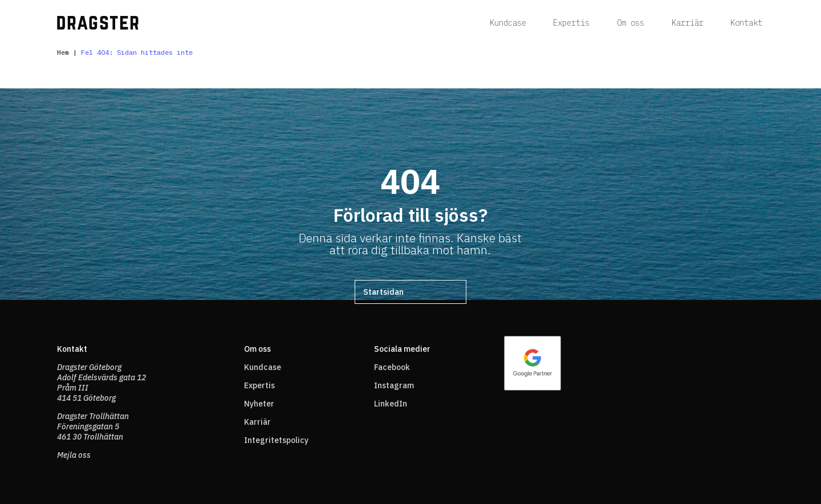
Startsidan (383, 292)
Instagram (394, 385)
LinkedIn (391, 404)
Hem (63, 52)
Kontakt (746, 23)
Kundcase (508, 23)
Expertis (571, 23)
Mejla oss (74, 455)
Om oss (631, 23)
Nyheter (259, 404)
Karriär (688, 23)
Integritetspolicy (276, 440)
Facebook (392, 367)
